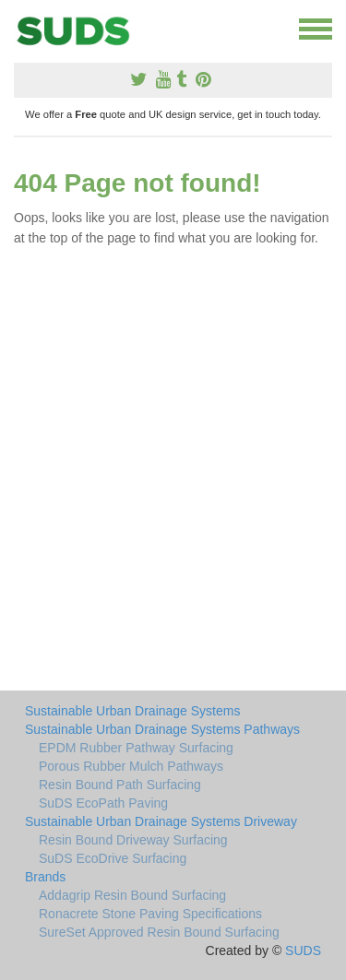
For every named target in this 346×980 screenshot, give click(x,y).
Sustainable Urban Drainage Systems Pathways (162, 729)
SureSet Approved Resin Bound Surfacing (159, 932)
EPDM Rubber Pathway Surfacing (136, 748)
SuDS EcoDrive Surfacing (113, 858)
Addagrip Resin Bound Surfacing (132, 895)
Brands (45, 877)
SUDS (303, 950)
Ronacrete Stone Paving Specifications (150, 914)
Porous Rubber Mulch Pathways (131, 766)
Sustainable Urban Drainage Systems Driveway (161, 821)
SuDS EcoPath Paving (103, 803)
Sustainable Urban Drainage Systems (132, 711)
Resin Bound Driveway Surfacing (133, 840)
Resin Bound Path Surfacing (120, 785)
